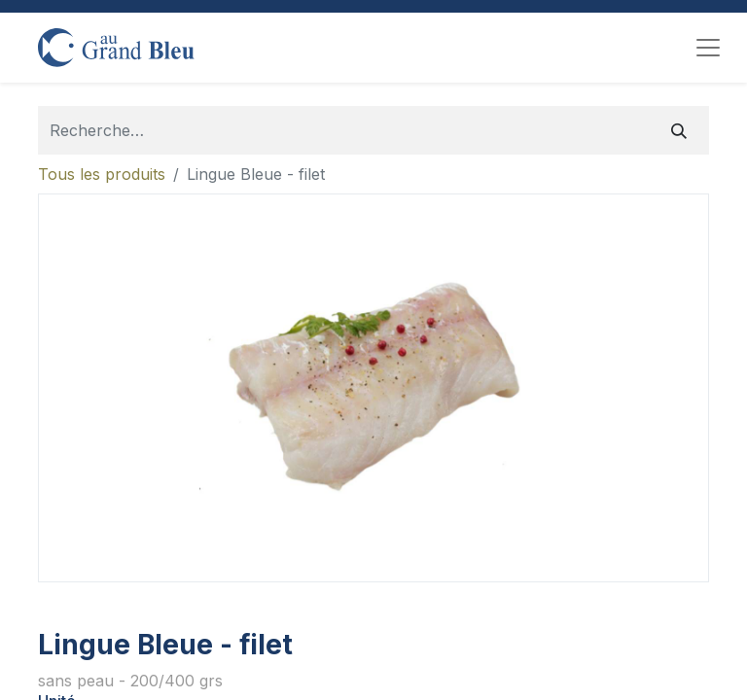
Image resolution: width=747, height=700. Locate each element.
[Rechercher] (679, 130)
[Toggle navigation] (708, 48)
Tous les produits (102, 174)
